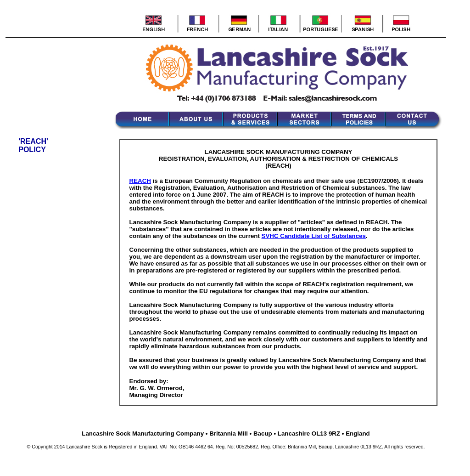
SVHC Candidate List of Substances (314, 236)
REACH (140, 181)
